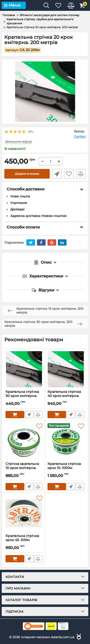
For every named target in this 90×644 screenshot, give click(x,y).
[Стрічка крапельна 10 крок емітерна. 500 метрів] (24, 441)
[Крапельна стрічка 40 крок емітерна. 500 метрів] (66, 369)
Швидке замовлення (57, 174)
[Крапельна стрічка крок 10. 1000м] (66, 441)
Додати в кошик (27, 174)
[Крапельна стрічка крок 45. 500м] (24, 513)
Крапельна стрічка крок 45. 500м (24, 540)
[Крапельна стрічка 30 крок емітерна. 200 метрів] (24, 369)
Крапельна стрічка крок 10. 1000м (66, 468)
